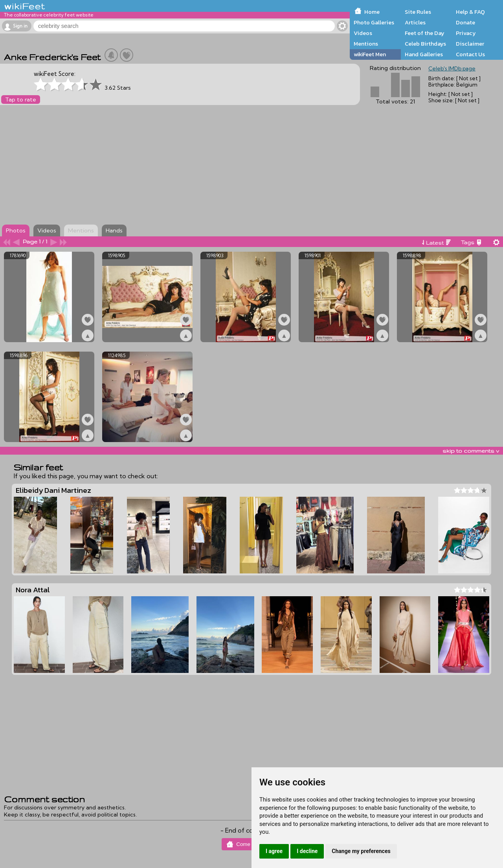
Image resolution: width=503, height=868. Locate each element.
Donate (465, 22)
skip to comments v (471, 451)
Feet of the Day (425, 33)
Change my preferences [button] (361, 851)
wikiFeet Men (370, 54)
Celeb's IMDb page (452, 68)
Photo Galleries (374, 22)
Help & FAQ (470, 12)
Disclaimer (470, 44)
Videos (363, 33)
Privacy (466, 33)
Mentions (366, 44)
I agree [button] (274, 851)
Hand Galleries (424, 54)
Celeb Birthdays (425, 44)
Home (372, 12)
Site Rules (418, 12)
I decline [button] (307, 851)
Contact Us (470, 54)
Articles (415, 22)
